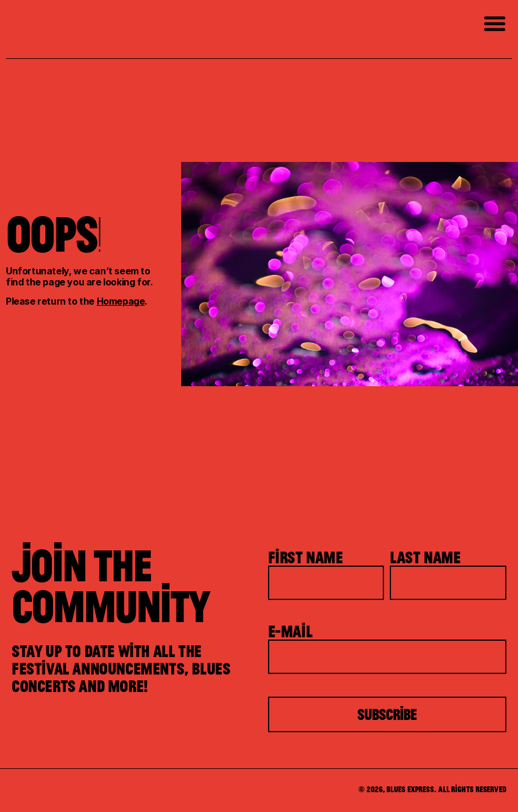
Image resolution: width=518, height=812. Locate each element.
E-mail (290, 631)
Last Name (425, 557)
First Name (306, 557)
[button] (495, 23)
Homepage (121, 301)
